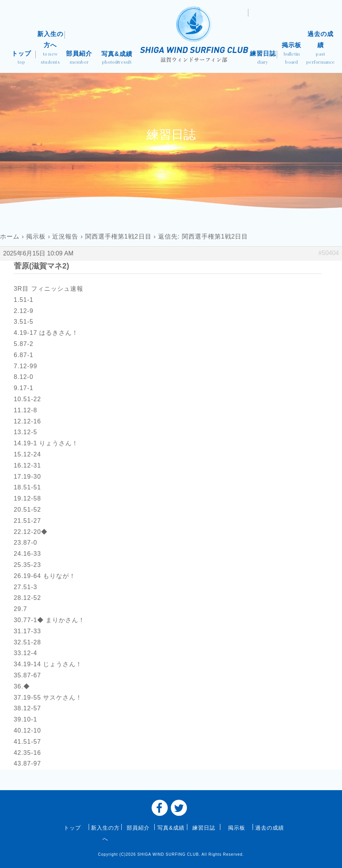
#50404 (329, 253)
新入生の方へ (50, 49)
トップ (21, 58)
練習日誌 (263, 58)
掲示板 (292, 54)
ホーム (10, 236)
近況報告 (65, 236)
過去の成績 (321, 49)
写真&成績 (117, 58)
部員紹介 (79, 58)
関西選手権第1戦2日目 (118, 236)
